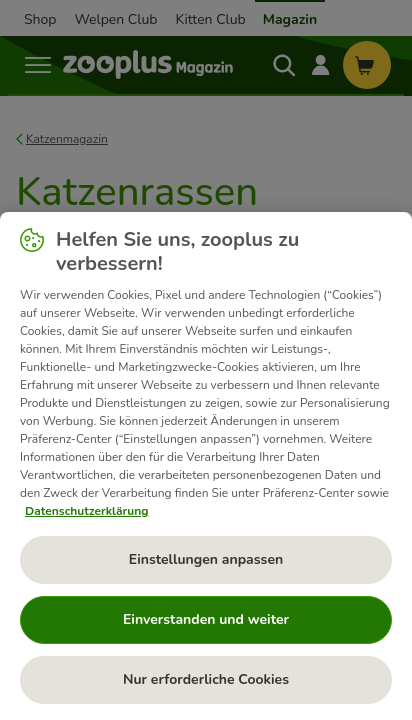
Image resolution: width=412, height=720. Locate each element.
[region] (206, 466)
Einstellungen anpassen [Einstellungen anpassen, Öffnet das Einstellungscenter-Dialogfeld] (206, 559)
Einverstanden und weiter (206, 619)
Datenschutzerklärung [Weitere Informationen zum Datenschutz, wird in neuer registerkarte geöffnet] (86, 511)
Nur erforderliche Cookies (206, 679)
